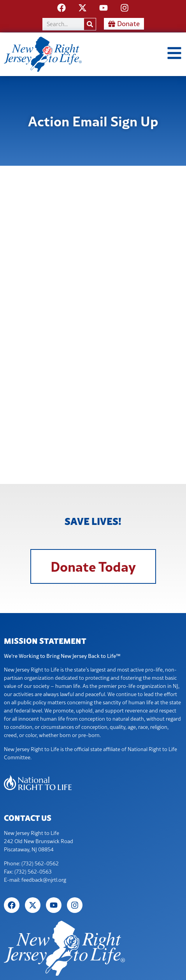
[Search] (90, 24)
